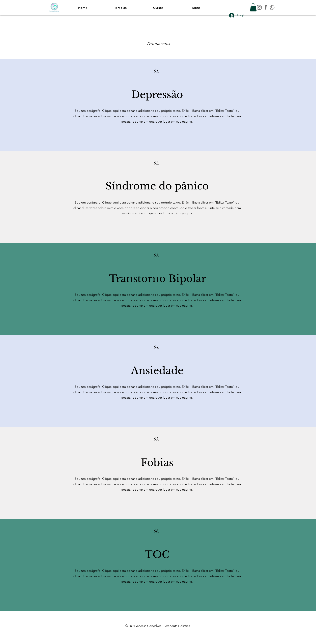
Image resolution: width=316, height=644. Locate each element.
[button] (253, 7)
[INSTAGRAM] (259, 7)
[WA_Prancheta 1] (272, 7)
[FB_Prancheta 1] (266, 7)
